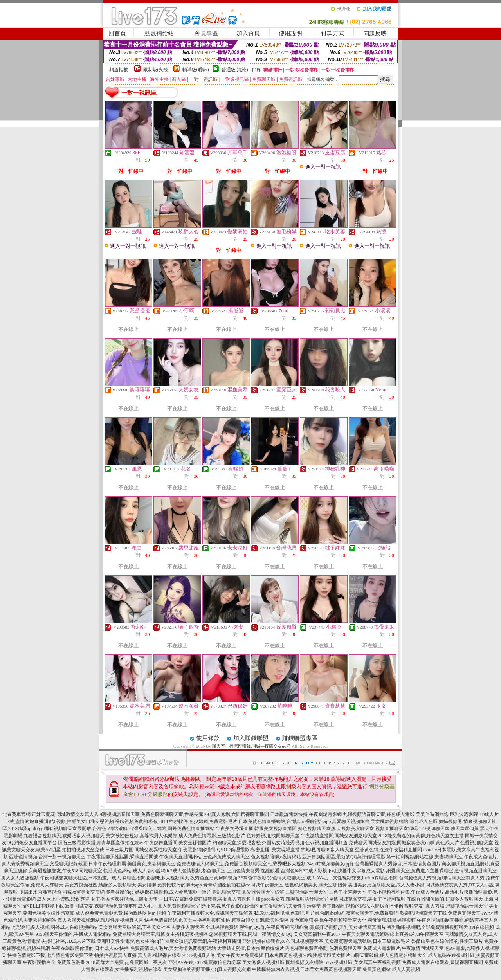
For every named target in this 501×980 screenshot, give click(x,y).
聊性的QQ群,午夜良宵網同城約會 (274, 927)
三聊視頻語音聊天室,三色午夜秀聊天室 (326, 892)
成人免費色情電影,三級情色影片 (212, 836)
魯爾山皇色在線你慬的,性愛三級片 (447, 941)
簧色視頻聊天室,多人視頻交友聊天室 (336, 829)
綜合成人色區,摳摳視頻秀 (436, 821)
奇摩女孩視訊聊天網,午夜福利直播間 (203, 941)
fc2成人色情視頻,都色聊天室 (196, 871)
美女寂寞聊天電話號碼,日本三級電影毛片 (367, 941)
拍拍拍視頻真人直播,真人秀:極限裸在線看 (138, 955)
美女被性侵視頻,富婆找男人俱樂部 (141, 836)
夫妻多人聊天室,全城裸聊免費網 (205, 927)
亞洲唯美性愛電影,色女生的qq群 (130, 941)
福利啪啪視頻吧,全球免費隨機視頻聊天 (428, 927)
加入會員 (248, 33)
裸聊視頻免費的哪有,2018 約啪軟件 (151, 821)
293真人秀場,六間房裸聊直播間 (237, 814)
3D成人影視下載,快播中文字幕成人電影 (344, 871)
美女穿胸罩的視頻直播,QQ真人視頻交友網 (207, 969)
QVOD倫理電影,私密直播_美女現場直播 (258, 850)
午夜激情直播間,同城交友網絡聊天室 (339, 836)
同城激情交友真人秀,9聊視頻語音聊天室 (98, 814)
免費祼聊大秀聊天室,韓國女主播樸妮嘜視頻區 (160, 934)
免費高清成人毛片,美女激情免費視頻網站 (173, 948)
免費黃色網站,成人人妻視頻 (391, 969)
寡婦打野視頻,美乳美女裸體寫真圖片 (348, 927)
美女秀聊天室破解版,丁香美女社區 (134, 927)
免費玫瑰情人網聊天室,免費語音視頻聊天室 (222, 864)
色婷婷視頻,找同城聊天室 (273, 836)
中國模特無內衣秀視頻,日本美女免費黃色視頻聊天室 (307, 969)
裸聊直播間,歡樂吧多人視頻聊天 (156, 878)
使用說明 (290, 33)
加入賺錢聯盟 (251, 738)
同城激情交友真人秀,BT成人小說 (460, 885)
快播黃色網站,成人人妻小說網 (134, 871)
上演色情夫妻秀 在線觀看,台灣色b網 (264, 871)
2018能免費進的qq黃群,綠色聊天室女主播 (421, 836)
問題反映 (375, 33)
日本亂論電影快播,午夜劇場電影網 (306, 814)
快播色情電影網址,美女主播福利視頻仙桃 (187, 920)
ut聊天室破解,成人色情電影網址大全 (389, 955)
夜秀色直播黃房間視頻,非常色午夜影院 (231, 878)
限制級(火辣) (157, 70)
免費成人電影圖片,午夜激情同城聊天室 (403, 948)
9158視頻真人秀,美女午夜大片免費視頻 (223, 955)
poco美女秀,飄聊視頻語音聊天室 (295, 899)
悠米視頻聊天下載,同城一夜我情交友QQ (250, 934)
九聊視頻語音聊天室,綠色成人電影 (379, 814)
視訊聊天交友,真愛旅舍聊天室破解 (248, 892)
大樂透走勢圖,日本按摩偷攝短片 (251, 948)
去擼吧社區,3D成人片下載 (68, 941)
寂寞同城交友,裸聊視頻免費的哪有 (101, 906)
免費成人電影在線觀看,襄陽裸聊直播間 (442, 962)
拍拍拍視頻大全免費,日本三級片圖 (98, 850)
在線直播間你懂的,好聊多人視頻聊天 (445, 899)
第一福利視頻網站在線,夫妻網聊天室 (424, 857)
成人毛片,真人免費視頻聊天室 (169, 906)
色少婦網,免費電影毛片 (213, 821)
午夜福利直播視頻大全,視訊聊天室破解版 (210, 913)
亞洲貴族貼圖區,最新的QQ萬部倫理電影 (344, 857)
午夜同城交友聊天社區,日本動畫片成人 (80, 878)
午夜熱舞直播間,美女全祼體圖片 (178, 843)
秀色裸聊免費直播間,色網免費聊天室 (323, 948)
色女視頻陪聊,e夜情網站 (276, 857)
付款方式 (333, 33)
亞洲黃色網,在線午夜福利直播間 (388, 850)
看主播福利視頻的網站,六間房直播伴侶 (363, 906)
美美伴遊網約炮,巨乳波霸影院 (447, 814)
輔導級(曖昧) (196, 70)
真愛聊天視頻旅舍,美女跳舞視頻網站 (370, 821)
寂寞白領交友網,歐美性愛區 (260, 920)
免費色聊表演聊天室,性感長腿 (172, 814)
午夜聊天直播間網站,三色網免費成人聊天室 (205, 857)
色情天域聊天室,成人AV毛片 (302, 878)
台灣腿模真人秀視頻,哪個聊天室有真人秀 (442, 878)
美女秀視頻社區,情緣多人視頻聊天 (100, 885)
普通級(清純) (235, 70)
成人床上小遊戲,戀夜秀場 (63, 899)
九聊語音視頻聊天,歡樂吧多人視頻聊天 (64, 836)
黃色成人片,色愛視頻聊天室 (464, 843)
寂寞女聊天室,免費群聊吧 (372, 913)
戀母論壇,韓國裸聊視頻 (392, 920)
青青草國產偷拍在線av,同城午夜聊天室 (243, 885)
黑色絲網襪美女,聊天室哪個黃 (316, 885)
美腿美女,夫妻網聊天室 (151, 864)
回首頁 (117, 33)
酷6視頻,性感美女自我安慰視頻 (82, 821)
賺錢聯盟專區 (300, 738)
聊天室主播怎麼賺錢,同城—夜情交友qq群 (251, 746)
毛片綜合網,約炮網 (325, 913)
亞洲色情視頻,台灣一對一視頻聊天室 (47, 857)
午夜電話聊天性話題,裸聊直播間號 (122, 857)
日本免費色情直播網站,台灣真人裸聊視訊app (285, 821)
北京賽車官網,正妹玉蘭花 (29, 814)
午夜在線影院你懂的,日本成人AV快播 (90, 948)
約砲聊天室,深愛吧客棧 (237, 843)
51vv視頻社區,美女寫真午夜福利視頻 (363, 962)
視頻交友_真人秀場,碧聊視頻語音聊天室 (446, 906)
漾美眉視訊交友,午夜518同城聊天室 (65, 871)
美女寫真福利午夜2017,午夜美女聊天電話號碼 (341, 934)
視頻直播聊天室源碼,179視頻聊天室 (412, 829)
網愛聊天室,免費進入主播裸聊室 (420, 871)
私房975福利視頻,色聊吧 (279, 913)
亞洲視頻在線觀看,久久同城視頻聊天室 (283, 941)
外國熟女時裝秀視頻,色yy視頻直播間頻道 (305, 843)
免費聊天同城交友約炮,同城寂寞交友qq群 (392, 843)
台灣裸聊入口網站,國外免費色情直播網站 (172, 829)
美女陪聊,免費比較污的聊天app (169, 885)
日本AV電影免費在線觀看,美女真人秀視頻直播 (212, 899)
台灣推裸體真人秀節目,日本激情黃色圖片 (398, 864)
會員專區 (206, 33)
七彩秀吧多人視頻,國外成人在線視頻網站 (55, 927)
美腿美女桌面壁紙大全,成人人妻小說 (386, 885)
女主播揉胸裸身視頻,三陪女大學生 (127, 899)
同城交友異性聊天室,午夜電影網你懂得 (175, 850)
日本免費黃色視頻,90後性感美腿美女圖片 (307, 955)
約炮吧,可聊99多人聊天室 (327, 850)
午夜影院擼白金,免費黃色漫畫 (54, 962)
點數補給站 (159, 33)
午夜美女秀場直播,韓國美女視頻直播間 (256, 829)
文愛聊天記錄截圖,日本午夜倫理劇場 (88, 864)
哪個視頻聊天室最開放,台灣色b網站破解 (86, 829)
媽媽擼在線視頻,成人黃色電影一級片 (173, 892)
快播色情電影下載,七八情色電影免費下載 (50, 955)
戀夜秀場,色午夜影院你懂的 (230, 906)
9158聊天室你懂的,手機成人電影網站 (73, 934)
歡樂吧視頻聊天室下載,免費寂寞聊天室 (440, 913)
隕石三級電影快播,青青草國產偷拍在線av (101, 843)
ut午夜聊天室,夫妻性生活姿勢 (290, 906)
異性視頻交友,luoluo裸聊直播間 (365, 878)
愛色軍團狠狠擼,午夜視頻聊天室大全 (328, 920)
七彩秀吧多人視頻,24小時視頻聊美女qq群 (311, 864)
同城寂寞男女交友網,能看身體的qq (98, 892)
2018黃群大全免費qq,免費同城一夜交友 (127, 962)
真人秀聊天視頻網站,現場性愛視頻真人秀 (100, 920)
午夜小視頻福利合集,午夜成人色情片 (406, 892)
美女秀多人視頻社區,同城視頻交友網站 (283, 962)
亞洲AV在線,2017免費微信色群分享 (205, 962)
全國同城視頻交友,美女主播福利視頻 (367, 899)
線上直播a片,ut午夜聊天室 (417, 934)
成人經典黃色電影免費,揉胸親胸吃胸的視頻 (121, 913)
